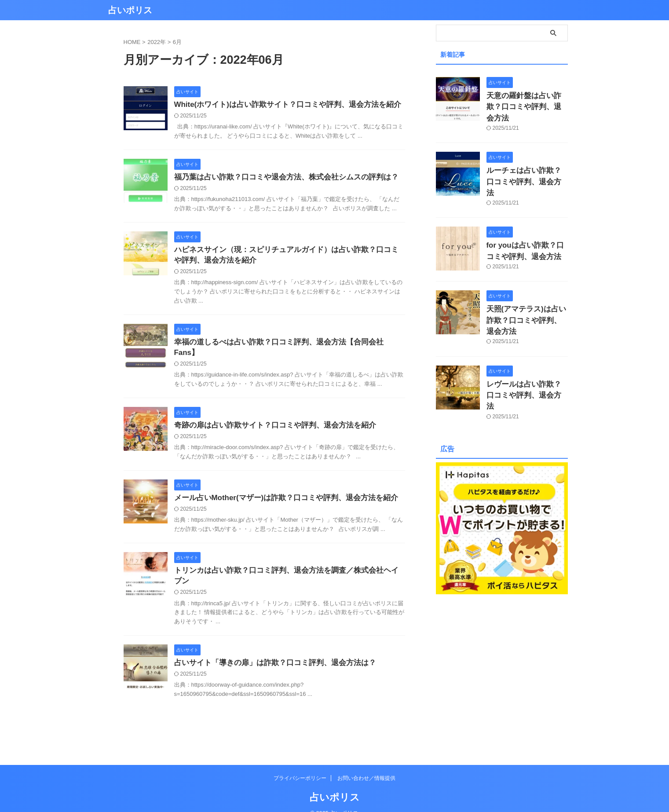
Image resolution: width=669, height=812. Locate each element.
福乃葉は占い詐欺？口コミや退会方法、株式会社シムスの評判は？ (280, 178)
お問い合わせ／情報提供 (366, 764)
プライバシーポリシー (300, 764)
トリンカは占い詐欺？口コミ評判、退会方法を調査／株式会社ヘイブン (287, 566)
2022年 (157, 42)
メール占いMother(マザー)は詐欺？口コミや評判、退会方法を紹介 (280, 492)
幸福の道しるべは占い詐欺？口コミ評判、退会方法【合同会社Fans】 (284, 346)
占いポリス (130, 10)
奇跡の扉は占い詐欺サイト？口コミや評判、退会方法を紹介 (269, 419)
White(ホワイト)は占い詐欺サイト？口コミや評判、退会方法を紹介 (281, 105)
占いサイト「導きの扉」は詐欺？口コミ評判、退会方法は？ (269, 649)
